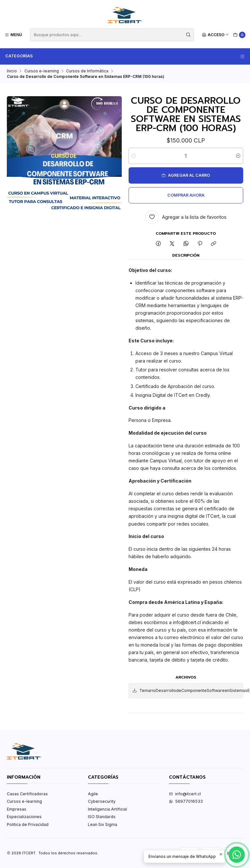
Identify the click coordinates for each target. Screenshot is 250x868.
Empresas (17, 809)
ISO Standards (102, 817)
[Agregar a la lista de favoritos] (186, 217)
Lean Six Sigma (103, 824)
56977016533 (186, 801)
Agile (93, 794)
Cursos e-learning (42, 71)
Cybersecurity (102, 801)
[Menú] (14, 35)
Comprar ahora (186, 195)
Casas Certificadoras (27, 794)
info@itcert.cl (185, 794)
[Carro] (239, 35)
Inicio (12, 71)
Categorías (125, 56)
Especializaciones (24, 817)
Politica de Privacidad (28, 824)
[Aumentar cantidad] (238, 156)
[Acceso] (216, 35)
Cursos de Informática (87, 71)
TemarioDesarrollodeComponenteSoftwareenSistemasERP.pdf (187, 691)
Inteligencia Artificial (107, 809)
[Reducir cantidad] (134, 156)
